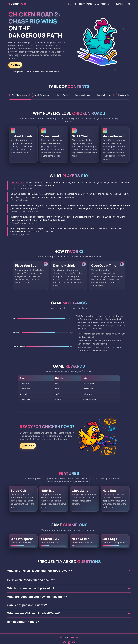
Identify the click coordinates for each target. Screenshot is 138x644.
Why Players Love (19, 95)
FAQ (128, 4)
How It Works (86, 4)
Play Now (15, 65)
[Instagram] (69, 643)
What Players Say (42, 95)
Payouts (119, 4)
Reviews (72, 4)
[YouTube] (73, 643)
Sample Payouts (104, 95)
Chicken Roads (17, 182)
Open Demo (28, 447)
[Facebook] (64, 643)
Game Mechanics (103, 4)
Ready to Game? (126, 95)
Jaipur (17, 4)
